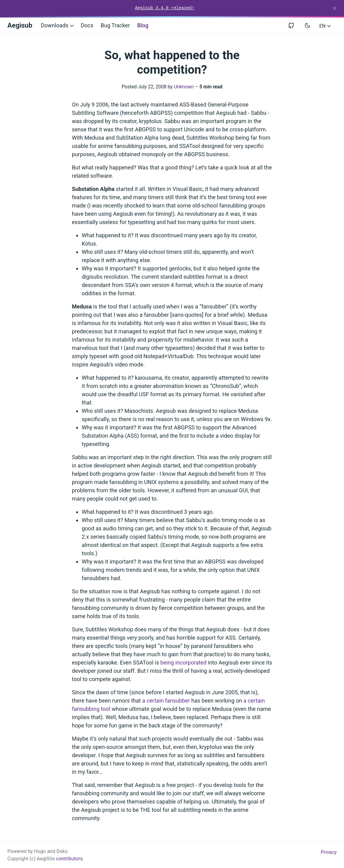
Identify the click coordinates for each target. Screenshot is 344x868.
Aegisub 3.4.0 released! (164, 8)
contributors (70, 859)
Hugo (40, 851)
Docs (87, 25)
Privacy (329, 852)
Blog (143, 25)
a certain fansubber (166, 701)
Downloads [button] (58, 25)
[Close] (334, 8)
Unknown (184, 87)
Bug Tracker (115, 25)
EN (326, 26)
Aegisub (20, 25)
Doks (62, 851)
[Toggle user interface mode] (307, 25)
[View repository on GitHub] (294, 25)
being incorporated (183, 663)
